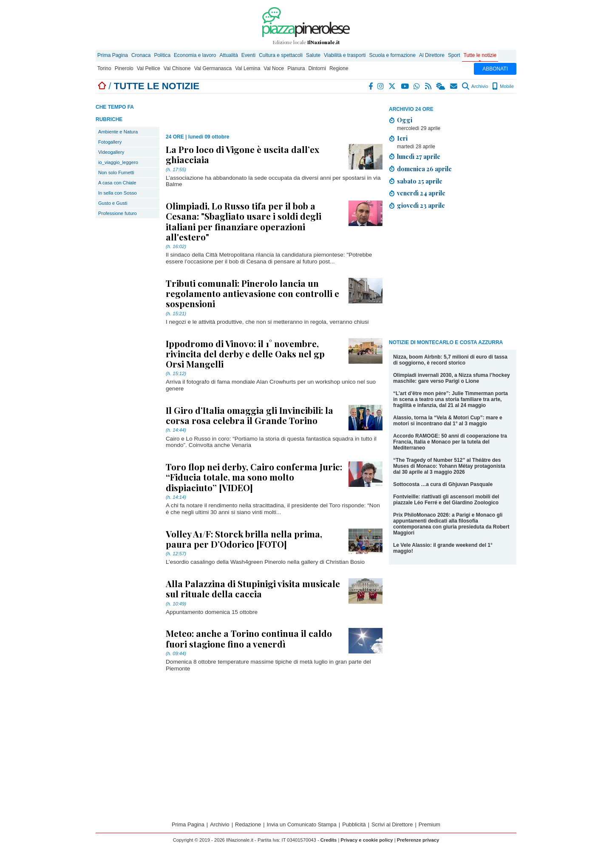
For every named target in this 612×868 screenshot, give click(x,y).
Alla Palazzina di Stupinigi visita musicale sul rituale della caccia (253, 588)
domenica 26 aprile (424, 169)
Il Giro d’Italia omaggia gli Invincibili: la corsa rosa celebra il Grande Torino (249, 415)
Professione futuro (118, 213)
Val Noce (274, 68)
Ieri (402, 138)
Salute (313, 55)
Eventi (248, 55)
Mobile (503, 86)
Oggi (405, 120)
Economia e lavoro (195, 55)
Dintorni (317, 68)
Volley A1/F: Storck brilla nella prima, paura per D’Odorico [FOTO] (244, 539)
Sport (454, 55)
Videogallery (111, 152)
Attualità (228, 55)
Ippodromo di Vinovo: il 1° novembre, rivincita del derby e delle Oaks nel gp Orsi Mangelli (245, 353)
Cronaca (141, 55)
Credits (329, 840)
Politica (162, 55)
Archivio (475, 86)
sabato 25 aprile (420, 181)
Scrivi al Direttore (392, 824)
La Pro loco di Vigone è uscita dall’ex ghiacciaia (242, 154)
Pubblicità (354, 824)
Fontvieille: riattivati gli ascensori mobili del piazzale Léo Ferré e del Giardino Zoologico (446, 500)
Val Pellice (149, 68)
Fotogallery (110, 142)
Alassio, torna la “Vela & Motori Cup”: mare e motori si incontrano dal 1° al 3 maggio (448, 421)
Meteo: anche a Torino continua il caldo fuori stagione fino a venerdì (249, 638)
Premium (429, 824)
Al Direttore (432, 55)
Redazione (248, 824)
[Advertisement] (453, 276)
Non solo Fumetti (116, 172)
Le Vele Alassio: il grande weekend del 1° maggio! (443, 548)
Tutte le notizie (480, 55)
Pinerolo (124, 68)
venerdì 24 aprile (421, 193)
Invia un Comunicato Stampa (302, 824)
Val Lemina (248, 68)
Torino (104, 68)
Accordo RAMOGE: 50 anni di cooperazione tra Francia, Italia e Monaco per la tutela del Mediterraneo (450, 442)
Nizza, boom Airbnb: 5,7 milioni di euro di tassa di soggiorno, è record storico (450, 360)
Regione (339, 68)
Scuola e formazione (392, 55)
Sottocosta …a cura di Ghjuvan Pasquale (443, 484)
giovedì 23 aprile (421, 205)
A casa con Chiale (117, 183)
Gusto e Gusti (113, 203)
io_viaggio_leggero (118, 162)
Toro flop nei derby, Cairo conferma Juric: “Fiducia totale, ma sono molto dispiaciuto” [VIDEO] (254, 477)
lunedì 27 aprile (419, 156)
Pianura (296, 68)
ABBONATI (495, 69)
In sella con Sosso (118, 193)
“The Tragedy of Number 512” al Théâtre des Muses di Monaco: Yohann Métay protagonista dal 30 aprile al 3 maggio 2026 (449, 466)
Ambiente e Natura (118, 132)
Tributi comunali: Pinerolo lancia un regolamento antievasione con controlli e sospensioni (252, 293)
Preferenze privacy (418, 840)
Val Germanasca (213, 68)
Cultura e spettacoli (281, 55)
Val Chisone (177, 68)
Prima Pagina (113, 55)
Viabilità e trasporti (345, 55)
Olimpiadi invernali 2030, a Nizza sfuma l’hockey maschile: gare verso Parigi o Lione (452, 378)
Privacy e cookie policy (367, 840)
